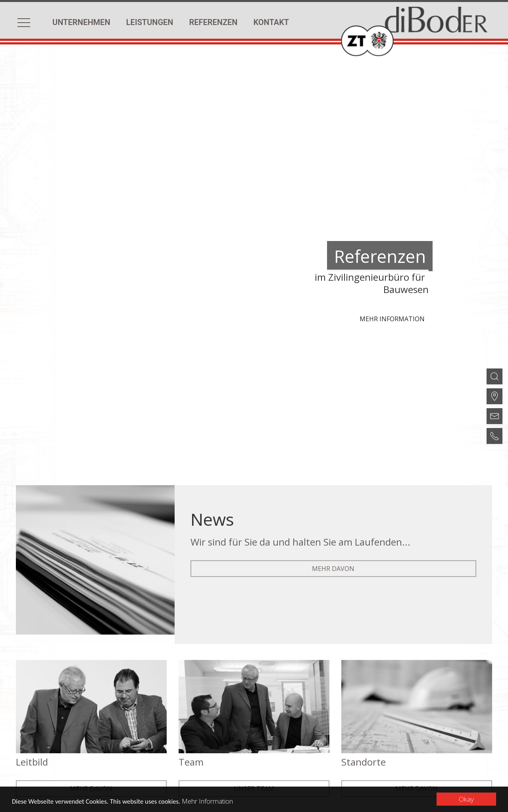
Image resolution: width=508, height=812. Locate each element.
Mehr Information (210, 801)
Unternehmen (81, 22)
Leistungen (150, 22)
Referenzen (214, 22)
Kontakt (271, 22)
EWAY (348, 763)
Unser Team (254, 665)
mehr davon (333, 443)
